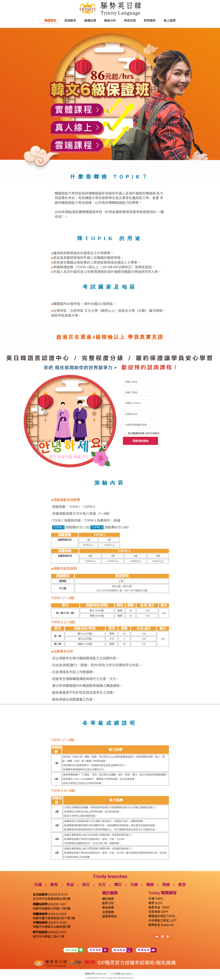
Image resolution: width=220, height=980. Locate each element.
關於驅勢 (108, 899)
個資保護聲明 (152, 433)
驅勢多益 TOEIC (159, 907)
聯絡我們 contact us (96, 974)
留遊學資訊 (110, 916)
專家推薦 (108, 908)
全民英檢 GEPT (158, 912)
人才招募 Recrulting (121, 974)
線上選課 (170, 21)
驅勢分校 (108, 903)
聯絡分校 (110, 21)
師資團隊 (150, 21)
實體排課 (90, 21)
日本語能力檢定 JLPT (163, 920)
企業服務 (108, 912)
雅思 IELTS (155, 903)
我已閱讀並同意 (144, 433)
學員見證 (130, 21)
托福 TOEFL (156, 899)
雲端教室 (70, 21)
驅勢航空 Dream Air (161, 925)
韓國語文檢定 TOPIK (162, 916)
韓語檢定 (50, 21)
